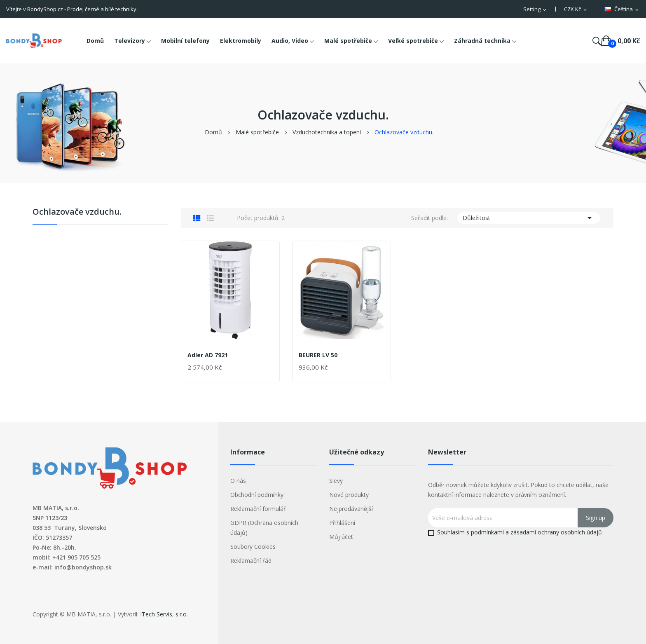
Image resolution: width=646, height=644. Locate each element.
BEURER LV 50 (318, 355)
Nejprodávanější (351, 509)
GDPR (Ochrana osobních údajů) (264, 528)
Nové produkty (349, 495)
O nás (238, 481)
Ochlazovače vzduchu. (77, 212)
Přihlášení (342, 523)
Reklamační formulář (258, 509)
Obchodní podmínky (257, 495)
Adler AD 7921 (208, 355)
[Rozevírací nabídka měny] (576, 9)
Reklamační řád (251, 561)
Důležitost (529, 218)
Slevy (336, 481)
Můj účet (341, 537)
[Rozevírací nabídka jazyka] (622, 9)
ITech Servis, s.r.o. (164, 614)
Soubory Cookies (253, 547)
